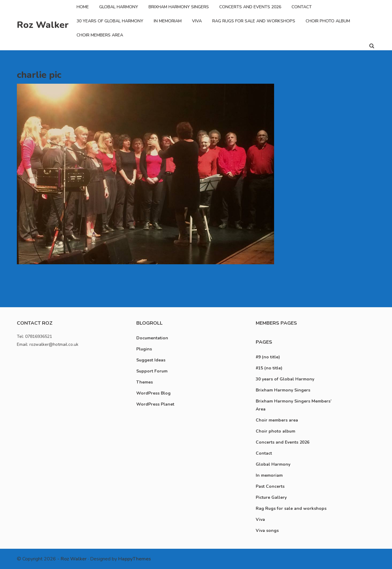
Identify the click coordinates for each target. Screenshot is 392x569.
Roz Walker (43, 25)
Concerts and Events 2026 (250, 7)
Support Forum (152, 371)
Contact (302, 7)
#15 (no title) (269, 368)
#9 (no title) (268, 357)
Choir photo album (328, 21)
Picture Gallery (271, 497)
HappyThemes (135, 559)
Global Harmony (119, 7)
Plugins (144, 349)
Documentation (152, 338)
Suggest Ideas (151, 360)
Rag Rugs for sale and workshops (254, 21)
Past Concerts (270, 486)
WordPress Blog (153, 393)
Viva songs (267, 531)
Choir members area (100, 35)
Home (83, 7)
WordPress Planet (155, 404)
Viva (197, 21)
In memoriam (168, 21)
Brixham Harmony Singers (179, 7)
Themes (145, 382)
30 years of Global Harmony (110, 21)
